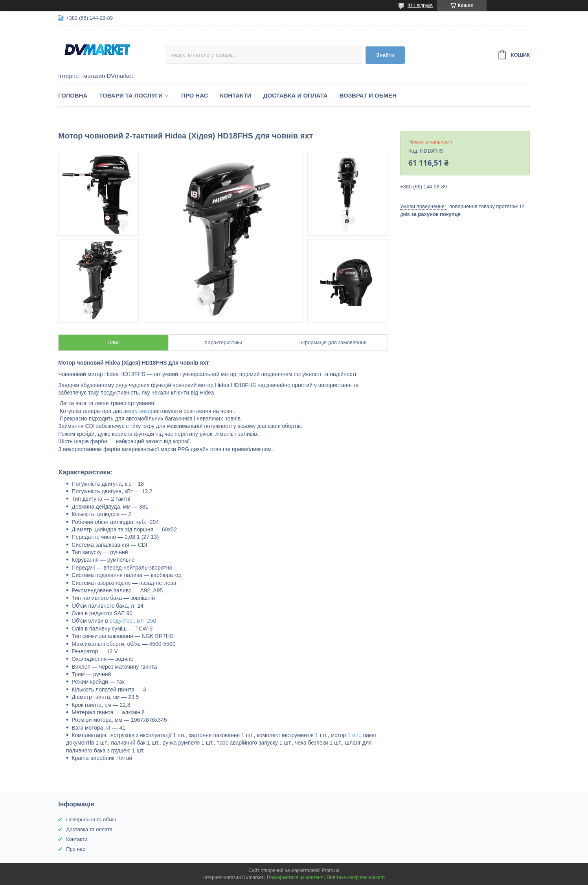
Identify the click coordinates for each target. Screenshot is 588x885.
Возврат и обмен (368, 95)
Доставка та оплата (89, 829)
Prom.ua (331, 870)
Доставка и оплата (296, 95)
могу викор (140, 411)
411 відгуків (420, 6)
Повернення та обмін (91, 820)
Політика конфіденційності (356, 878)
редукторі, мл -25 (131, 621)
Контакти (235, 95)
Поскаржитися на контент (295, 878)
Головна (73, 95)
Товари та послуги (131, 95)
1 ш (351, 735)
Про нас (195, 95)
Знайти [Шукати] (385, 55)
